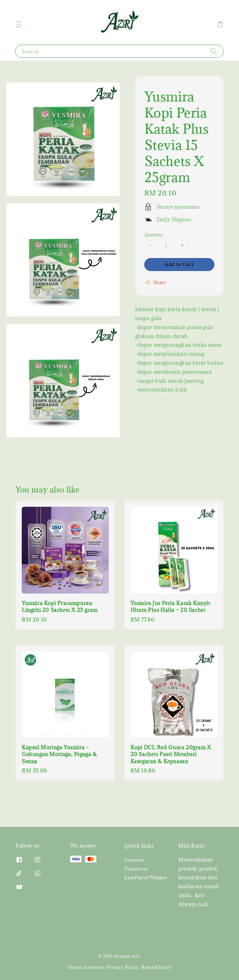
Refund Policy (157, 967)
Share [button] (155, 282)
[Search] (214, 51)
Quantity (154, 235)
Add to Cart (179, 264)
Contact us (136, 869)
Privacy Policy (123, 967)
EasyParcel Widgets (146, 878)
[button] (19, 24)
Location (134, 860)
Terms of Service (86, 967)
